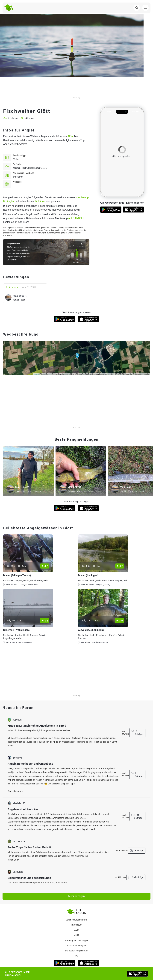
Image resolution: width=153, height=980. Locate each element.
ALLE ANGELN (76, 218)
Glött (70, 136)
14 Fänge (40, 201)
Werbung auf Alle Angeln (77, 941)
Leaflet (36, 374)
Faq (76, 956)
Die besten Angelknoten (77, 951)
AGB (76, 930)
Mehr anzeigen (76, 896)
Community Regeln (77, 946)
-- (13, 186)
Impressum (76, 925)
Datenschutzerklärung (76, 920)
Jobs (77, 935)
